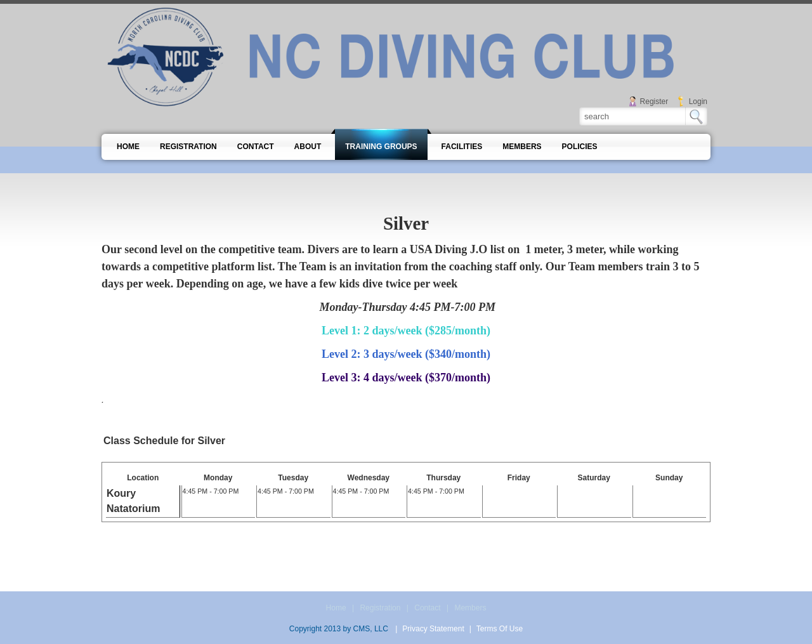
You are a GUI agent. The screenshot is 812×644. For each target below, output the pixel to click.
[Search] (633, 116)
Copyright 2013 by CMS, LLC (339, 629)
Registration (380, 608)
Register (654, 102)
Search (696, 116)
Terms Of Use (500, 629)
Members (470, 608)
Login (698, 102)
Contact (427, 608)
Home (336, 608)
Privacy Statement (433, 629)
